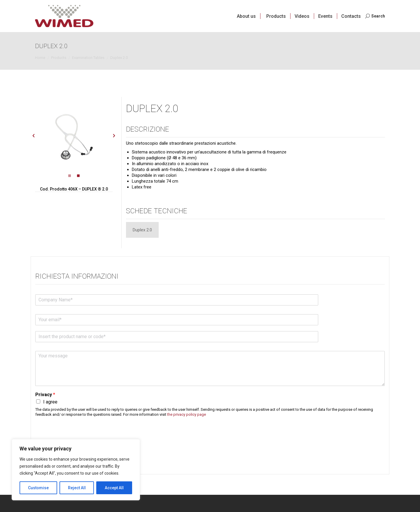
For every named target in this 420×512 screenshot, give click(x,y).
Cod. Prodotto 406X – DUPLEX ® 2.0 (74, 189)
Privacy (45, 394)
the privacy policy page (187, 414)
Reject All (77, 488)
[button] (34, 136)
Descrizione (148, 129)
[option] (74, 136)
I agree (50, 402)
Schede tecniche (157, 211)
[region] (76, 470)
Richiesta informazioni (77, 276)
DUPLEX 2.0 (155, 108)
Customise (38, 488)
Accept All (114, 488)
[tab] (142, 230)
